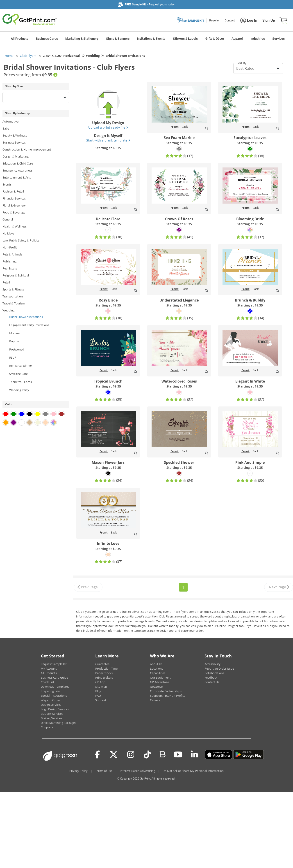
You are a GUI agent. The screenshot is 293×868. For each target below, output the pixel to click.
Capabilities (158, 673)
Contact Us (212, 682)
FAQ (98, 696)
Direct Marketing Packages (58, 723)
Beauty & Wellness (15, 135)
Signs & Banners (118, 39)
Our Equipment (160, 678)
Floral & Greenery (14, 205)
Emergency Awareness (17, 170)
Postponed (17, 349)
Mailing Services (51, 718)
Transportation (13, 296)
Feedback (211, 678)
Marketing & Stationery (82, 39)
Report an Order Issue (219, 668)
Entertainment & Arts (17, 177)
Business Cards (47, 39)
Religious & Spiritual (16, 275)
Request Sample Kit (54, 664)
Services (278, 39)
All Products (19, 39)
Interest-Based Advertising (137, 771)
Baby (6, 128)
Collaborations (214, 673)
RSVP (13, 357)
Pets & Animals (12, 254)
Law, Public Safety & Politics (21, 240)
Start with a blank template (108, 140)
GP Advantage (159, 682)
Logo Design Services (55, 709)
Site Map (101, 687)
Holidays (8, 233)
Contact (230, 20)
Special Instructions (54, 696)
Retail (6, 282)
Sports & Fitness (13, 289)
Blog (98, 691)
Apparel (237, 39)
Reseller (214, 20)
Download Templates (55, 687)
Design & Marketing (16, 156)
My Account (49, 668)
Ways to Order (50, 700)
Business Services (14, 142)
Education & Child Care (18, 163)
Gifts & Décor (215, 39)
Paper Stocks (104, 673)
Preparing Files (51, 691)
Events (7, 184)
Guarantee (102, 664)
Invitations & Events (151, 39)
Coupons (47, 727)
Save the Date (18, 374)
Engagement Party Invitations (29, 325)
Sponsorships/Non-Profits (168, 696)
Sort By (242, 63)
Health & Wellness (15, 226)
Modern (15, 333)
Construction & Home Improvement (27, 149)
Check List (48, 682)
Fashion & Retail (13, 191)
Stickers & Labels (185, 39)
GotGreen (157, 687)
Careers (155, 700)
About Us (156, 664)
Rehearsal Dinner (21, 366)
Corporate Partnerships (166, 691)
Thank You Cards (20, 382)
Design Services (51, 705)
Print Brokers (104, 678)
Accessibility (212, 664)
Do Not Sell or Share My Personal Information (193, 771)
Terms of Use (104, 771)
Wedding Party (19, 390)
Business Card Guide (54, 678)
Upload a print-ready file (108, 127)
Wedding (8, 310)
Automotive (10, 121)
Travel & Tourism (14, 303)
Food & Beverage (14, 212)
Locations (157, 668)
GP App (100, 682)
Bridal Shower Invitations (26, 317)
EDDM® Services (52, 714)
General (8, 219)
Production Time (106, 668)
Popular (15, 341)
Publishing (9, 261)
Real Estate (10, 268)
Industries (258, 39)
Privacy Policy (78, 771)
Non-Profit (10, 247)
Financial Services (14, 198)
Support (101, 700)
